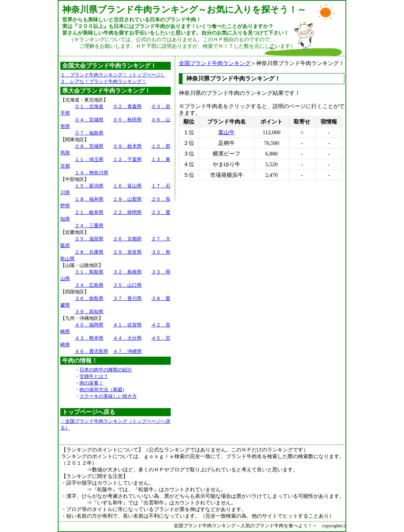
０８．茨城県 (89, 146)
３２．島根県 (127, 272)
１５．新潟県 (89, 186)
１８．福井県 (89, 199)
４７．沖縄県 (127, 351)
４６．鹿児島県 (91, 351)
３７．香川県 (127, 298)
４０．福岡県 (89, 325)
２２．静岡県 (127, 212)
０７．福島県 (89, 133)
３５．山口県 (127, 285)
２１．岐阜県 (89, 212)
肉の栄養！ (91, 383)
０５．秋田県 (127, 120)
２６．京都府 (127, 239)
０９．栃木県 (127, 146)
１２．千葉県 (127, 159)
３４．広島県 (89, 285)
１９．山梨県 (127, 199)
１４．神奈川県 (91, 173)
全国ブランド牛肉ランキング (215, 63)
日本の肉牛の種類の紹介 (106, 370)
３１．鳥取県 (89, 272)
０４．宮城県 (89, 120)
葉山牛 (226, 132)
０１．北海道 (89, 106)
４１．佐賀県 (127, 325)
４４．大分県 (127, 338)
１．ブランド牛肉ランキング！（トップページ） (113, 75)
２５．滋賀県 (89, 239)
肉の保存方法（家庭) (102, 390)
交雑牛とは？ (94, 376)
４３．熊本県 (89, 338)
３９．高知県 (89, 312)
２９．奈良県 (127, 252)
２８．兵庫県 (89, 252)
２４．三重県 (89, 226)
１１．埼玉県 (89, 159)
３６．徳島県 (89, 298)
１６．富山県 (127, 186)
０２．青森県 (127, 106)
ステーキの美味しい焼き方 (108, 396)
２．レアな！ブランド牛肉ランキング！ (103, 81)
